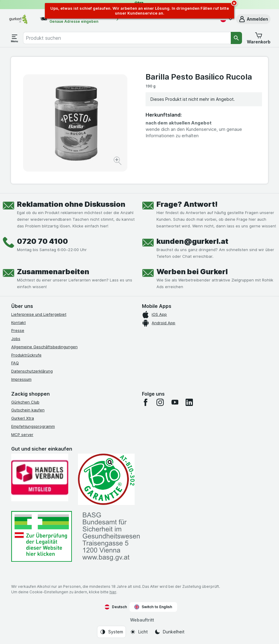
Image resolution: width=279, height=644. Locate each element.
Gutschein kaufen (28, 410)
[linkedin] (189, 402)
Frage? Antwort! (187, 204)
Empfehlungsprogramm (33, 426)
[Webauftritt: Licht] (139, 632)
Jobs (16, 339)
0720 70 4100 (42, 241)
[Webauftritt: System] (111, 632)
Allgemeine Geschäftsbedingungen (44, 347)
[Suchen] (237, 38)
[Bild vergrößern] (118, 162)
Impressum (21, 379)
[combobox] (127, 38)
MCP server (22, 434)
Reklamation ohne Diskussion (71, 204)
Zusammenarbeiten (53, 272)
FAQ (15, 363)
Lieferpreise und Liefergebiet (39, 314)
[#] (42, 536)
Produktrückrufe (26, 355)
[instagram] (160, 402)
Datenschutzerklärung (32, 371)
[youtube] (175, 402)
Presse (18, 330)
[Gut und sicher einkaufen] (106, 479)
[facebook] (146, 402)
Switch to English (153, 607)
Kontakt (18, 322)
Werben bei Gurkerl (192, 272)
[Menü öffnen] (15, 38)
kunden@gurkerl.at (192, 241)
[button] (253, 19)
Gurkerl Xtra (23, 418)
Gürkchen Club (25, 402)
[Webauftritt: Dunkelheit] (169, 632)
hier (113, 592)
